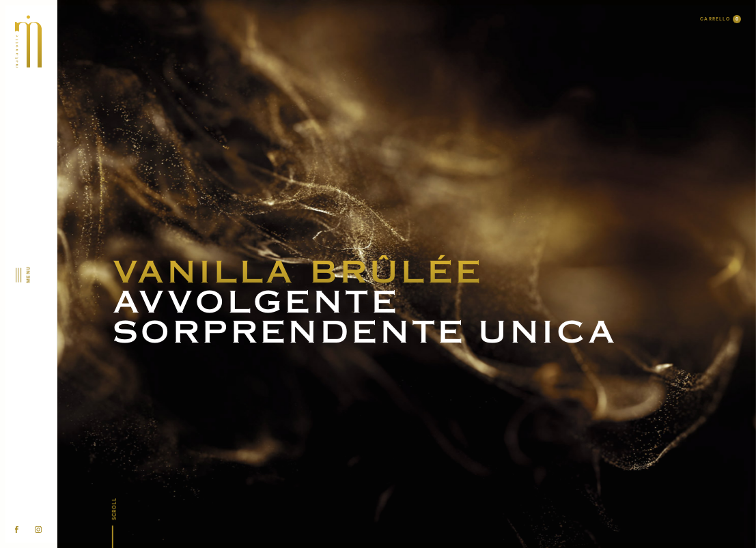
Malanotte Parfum (378, 230)
